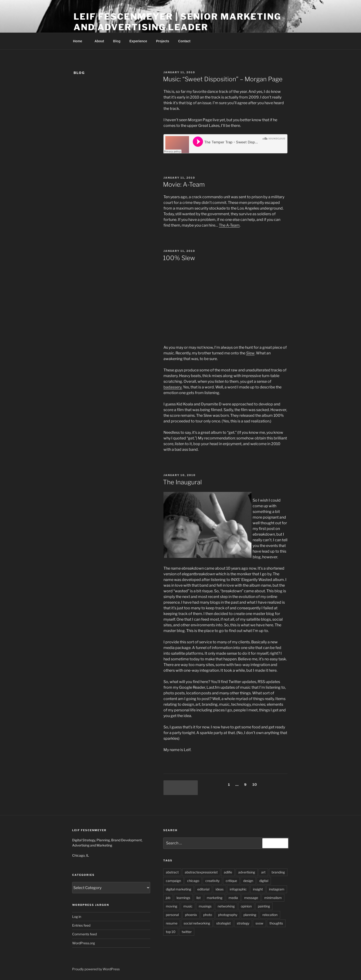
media (233, 898)
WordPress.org (84, 943)
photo (208, 915)
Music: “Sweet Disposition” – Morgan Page (223, 79)
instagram (277, 889)
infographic (238, 889)
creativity (212, 881)
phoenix (191, 915)
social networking (197, 923)
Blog (117, 41)
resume (172, 923)
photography (228, 915)
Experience (138, 41)
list (198, 898)
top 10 (171, 932)
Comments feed (84, 934)
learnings (183, 898)
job (168, 898)
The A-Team (229, 225)
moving (172, 906)
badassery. (173, 387)
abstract (172, 872)
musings (205, 906)
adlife (228, 872)
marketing (215, 898)
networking (226, 906)
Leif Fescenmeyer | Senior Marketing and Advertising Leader (177, 22)
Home (80, 41)
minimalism (273, 898)
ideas (220, 889)
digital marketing (178, 889)
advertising (247, 872)
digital (264, 881)
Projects (163, 41)
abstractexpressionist (201, 872)
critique (231, 881)
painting (264, 906)
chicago (193, 881)
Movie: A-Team (184, 184)
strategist (223, 923)
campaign (173, 881)
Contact (184, 41)
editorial (203, 889)
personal (172, 915)
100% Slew (179, 258)
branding (278, 872)
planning (250, 915)
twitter (187, 932)
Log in (77, 917)
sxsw (259, 923)
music (188, 906)
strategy (243, 923)
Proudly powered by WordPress (96, 969)
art (263, 872)
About (99, 41)
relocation (270, 915)
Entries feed (81, 925)
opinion (246, 906)
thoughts (276, 923)
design (248, 881)
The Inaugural (182, 482)
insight (258, 889)
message (251, 898)
